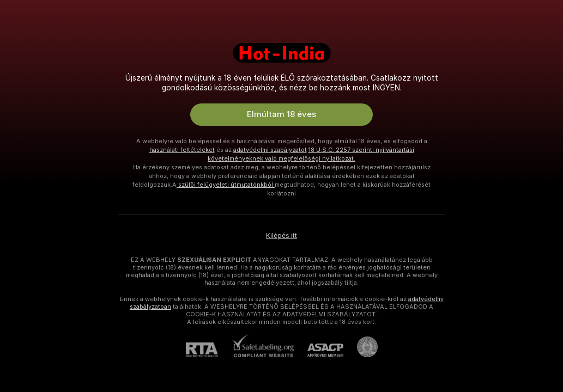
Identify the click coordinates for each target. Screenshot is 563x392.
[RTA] (209, 350)
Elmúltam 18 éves (282, 114)
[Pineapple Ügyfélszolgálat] (361, 347)
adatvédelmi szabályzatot (270, 150)
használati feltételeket (182, 150)
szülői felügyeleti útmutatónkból (226, 185)
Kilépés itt (282, 236)
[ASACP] (319, 350)
